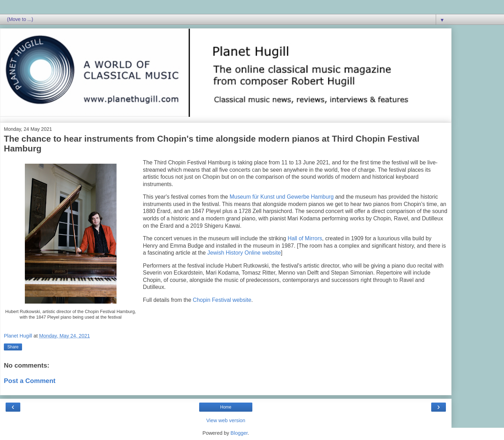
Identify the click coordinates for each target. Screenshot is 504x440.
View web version (226, 420)
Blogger (239, 433)
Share (13, 347)
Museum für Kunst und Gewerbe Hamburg (282, 197)
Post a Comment (30, 381)
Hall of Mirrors (305, 238)
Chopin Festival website (222, 300)
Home (226, 407)
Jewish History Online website (244, 253)
